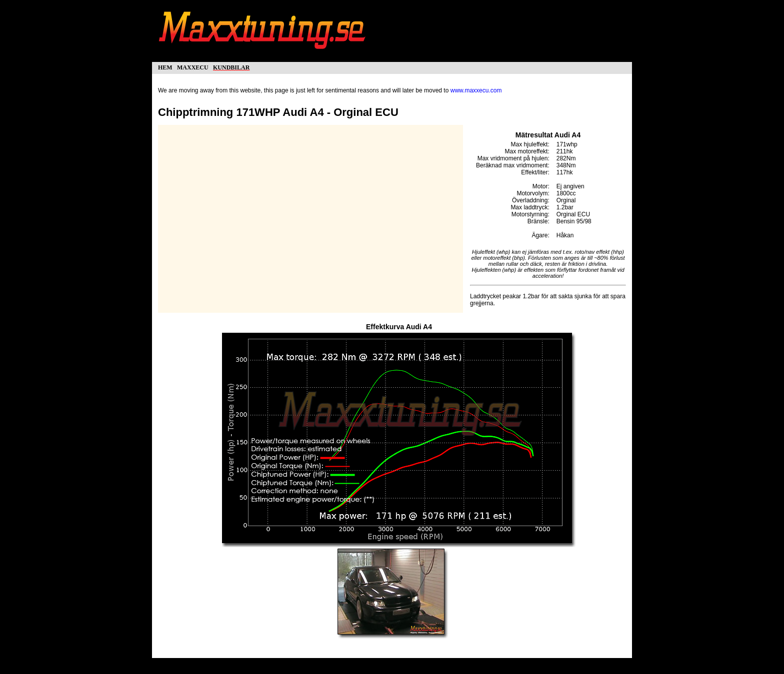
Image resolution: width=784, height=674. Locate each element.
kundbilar (231, 67)
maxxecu (193, 67)
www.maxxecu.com (476, 90)
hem (165, 67)
